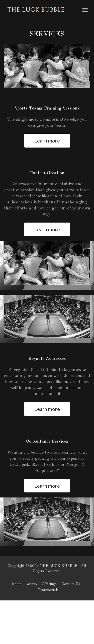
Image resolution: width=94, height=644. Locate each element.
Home (17, 584)
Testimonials (48, 590)
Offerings (49, 584)
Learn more (47, 140)
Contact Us (71, 584)
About (32, 584)
